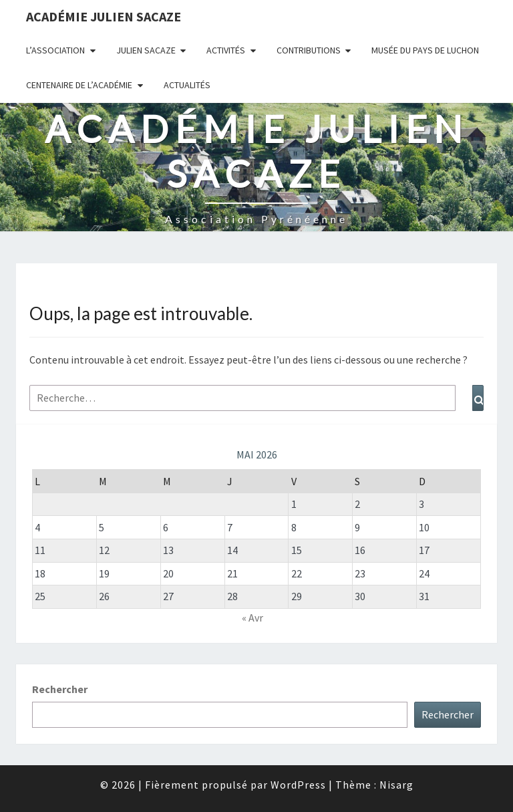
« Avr (252, 618)
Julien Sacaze (146, 50)
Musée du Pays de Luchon (425, 50)
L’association (55, 50)
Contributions (309, 50)
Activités (226, 50)
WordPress (298, 785)
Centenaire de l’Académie (79, 85)
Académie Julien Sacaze (104, 16)
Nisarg (396, 785)
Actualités (187, 85)
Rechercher (60, 689)
